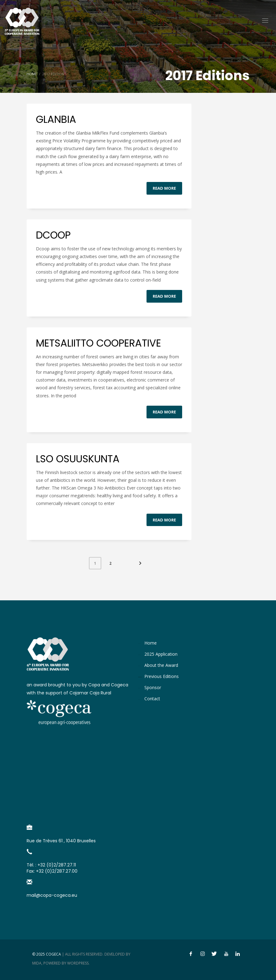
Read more (164, 188)
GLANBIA (56, 119)
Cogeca (53, 954)
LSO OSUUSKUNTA (78, 459)
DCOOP (53, 235)
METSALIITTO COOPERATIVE (99, 343)
